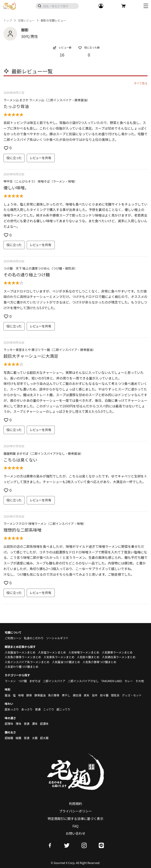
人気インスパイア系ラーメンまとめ (27, 662)
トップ (8, 20)
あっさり (27, 709)
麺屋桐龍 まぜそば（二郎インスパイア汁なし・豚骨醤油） (43, 453)
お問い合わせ (76, 833)
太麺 (35, 738)
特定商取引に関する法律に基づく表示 (76, 819)
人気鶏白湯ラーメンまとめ (119, 657)
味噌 (21, 695)
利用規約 (76, 804)
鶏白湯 (77, 695)
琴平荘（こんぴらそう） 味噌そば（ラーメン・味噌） (40, 181)
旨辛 (95, 695)
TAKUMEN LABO (112, 681)
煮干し (66, 695)
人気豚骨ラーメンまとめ (117, 652)
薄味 (18, 723)
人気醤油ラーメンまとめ (20, 652)
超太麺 (44, 738)
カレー (129, 681)
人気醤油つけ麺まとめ (66, 662)
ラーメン (10, 681)
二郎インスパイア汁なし (83, 681)
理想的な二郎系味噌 (22, 530)
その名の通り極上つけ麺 (27, 274)
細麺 (18, 738)
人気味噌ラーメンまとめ (84, 652)
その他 (140, 681)
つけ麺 (22, 681)
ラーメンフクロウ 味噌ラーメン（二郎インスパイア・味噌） (45, 524)
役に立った (14, 158)
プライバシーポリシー (76, 811)
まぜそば (35, 681)
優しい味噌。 (16, 188)
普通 (38, 709)
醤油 (7, 695)
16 (62, 55)
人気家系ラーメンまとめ (59, 657)
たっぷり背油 (16, 106)
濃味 (35, 723)
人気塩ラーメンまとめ (52, 652)
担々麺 (104, 695)
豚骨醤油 (40, 695)
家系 (87, 695)
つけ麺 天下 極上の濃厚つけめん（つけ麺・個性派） (40, 268)
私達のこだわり (34, 638)
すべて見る (141, 83)
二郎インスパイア (54, 681)
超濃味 (44, 723)
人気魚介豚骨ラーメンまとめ (23, 657)
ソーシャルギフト (57, 638)
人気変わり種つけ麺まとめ (22, 667)
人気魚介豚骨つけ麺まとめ (99, 662)
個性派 (115, 695)
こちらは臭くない (20, 460)
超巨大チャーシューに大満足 (31, 356)
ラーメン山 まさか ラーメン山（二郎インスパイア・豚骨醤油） (47, 100)
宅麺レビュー (26, 20)
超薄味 (9, 723)
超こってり (63, 709)
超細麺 (9, 738)
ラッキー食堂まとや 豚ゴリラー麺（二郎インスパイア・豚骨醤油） (50, 350)
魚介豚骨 (54, 695)
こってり (49, 709)
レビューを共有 (41, 158)
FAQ (76, 826)
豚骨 (29, 695)
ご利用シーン (13, 638)
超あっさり (12, 709)
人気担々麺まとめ (88, 657)
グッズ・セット (132, 695)
